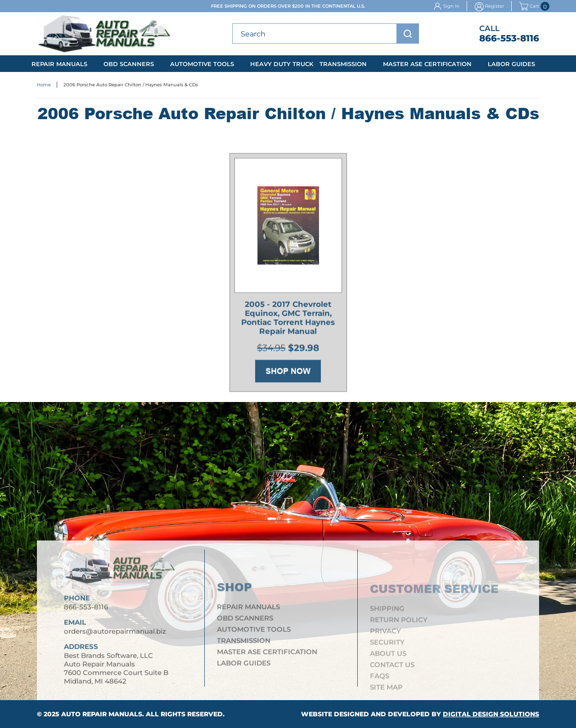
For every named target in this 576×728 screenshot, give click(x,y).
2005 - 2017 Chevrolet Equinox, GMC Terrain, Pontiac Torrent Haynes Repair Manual (288, 320)
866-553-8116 (509, 38)
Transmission (343, 64)
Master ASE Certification (427, 64)
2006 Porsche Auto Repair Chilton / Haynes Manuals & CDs (131, 86)
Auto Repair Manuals (102, 714)
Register (495, 6)
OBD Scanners (129, 64)
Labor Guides (511, 64)
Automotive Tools (202, 64)
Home (44, 86)
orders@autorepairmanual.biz (115, 636)
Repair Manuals (59, 64)
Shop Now (288, 374)
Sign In (451, 6)
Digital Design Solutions (491, 714)
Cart (529, 6)
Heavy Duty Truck (282, 64)
